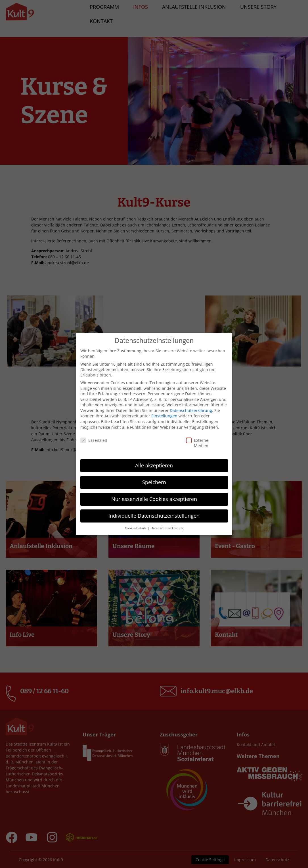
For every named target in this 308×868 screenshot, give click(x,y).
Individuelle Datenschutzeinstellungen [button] (154, 516)
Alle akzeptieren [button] (154, 465)
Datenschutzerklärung (191, 410)
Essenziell (84, 440)
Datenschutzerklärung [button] (167, 528)
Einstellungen (164, 416)
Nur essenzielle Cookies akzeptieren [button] (154, 499)
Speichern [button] (154, 482)
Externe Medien (191, 443)
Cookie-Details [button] (136, 528)
